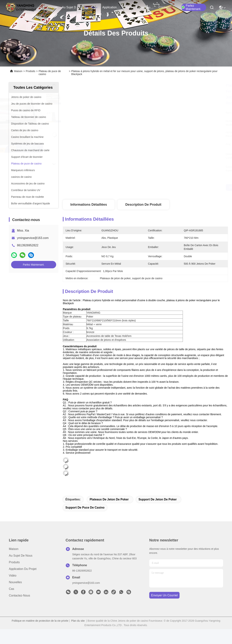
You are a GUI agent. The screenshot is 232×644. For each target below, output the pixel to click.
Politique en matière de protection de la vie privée (40, 621)
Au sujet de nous (21, 556)
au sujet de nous (71, 7)
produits (91, 7)
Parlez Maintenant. (191, 7)
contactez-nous (167, 7)
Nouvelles (15, 582)
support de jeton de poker (158, 499)
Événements (145, 7)
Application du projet (23, 569)
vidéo (128, 7)
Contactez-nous (19, 595)
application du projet (111, 7)
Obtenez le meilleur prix (179, 187)
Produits (30, 71)
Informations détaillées (89, 205)
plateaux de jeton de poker (109, 499)
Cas (11, 589)
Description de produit (143, 205)
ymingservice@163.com (33, 238)
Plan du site (78, 621)
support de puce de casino (85, 508)
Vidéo (13, 576)
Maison (53, 7)
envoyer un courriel (164, 595)
